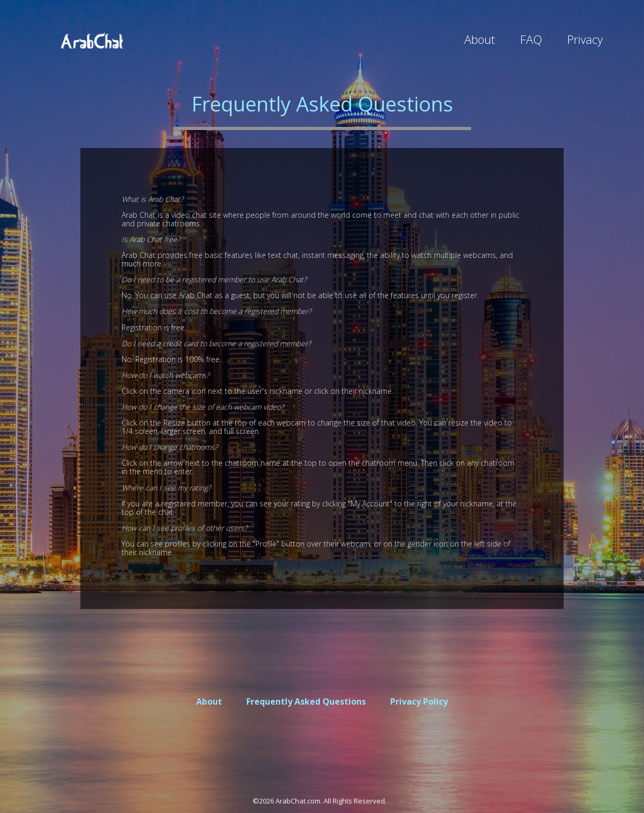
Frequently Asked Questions (306, 701)
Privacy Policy (419, 701)
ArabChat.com (298, 801)
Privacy (585, 39)
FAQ (531, 39)
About (480, 39)
